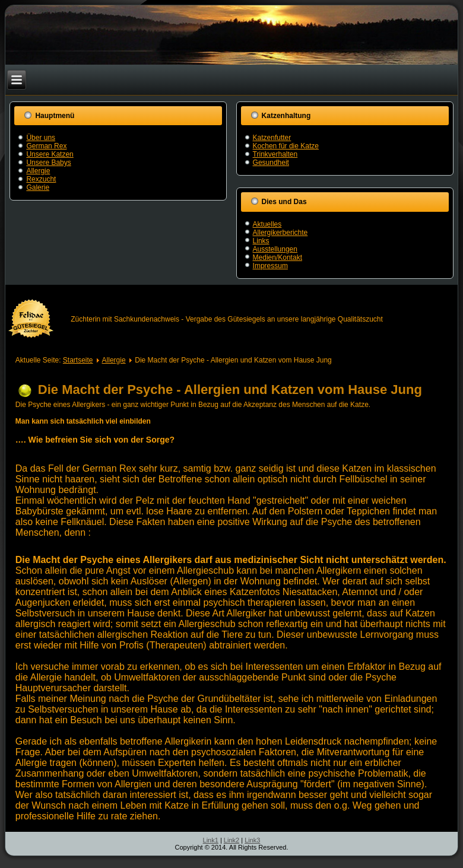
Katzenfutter (272, 138)
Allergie (38, 171)
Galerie (38, 187)
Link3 (252, 840)
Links (261, 241)
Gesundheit (271, 163)
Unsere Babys (48, 163)
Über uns (41, 138)
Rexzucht (41, 179)
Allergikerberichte (280, 233)
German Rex (46, 146)
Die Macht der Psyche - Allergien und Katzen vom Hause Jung (230, 390)
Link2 (231, 840)
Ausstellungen (275, 249)
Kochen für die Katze (286, 146)
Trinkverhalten (275, 154)
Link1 (211, 840)
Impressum (270, 266)
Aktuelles (267, 224)
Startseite (78, 360)
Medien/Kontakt (278, 257)
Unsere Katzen (50, 154)
